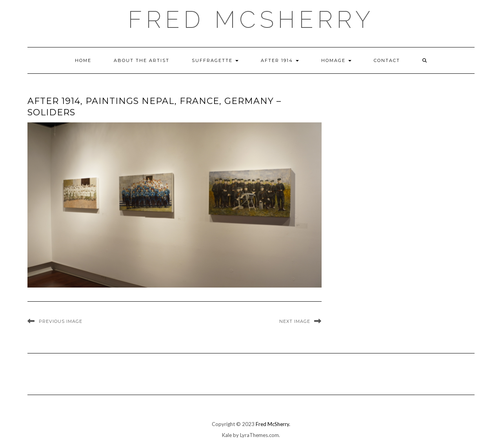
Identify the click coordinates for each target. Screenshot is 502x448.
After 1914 (280, 60)
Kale (227, 435)
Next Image (295, 321)
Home (83, 60)
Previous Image (61, 321)
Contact (387, 60)
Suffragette (215, 60)
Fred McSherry (251, 20)
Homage (336, 60)
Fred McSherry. (273, 424)
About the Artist (142, 60)
